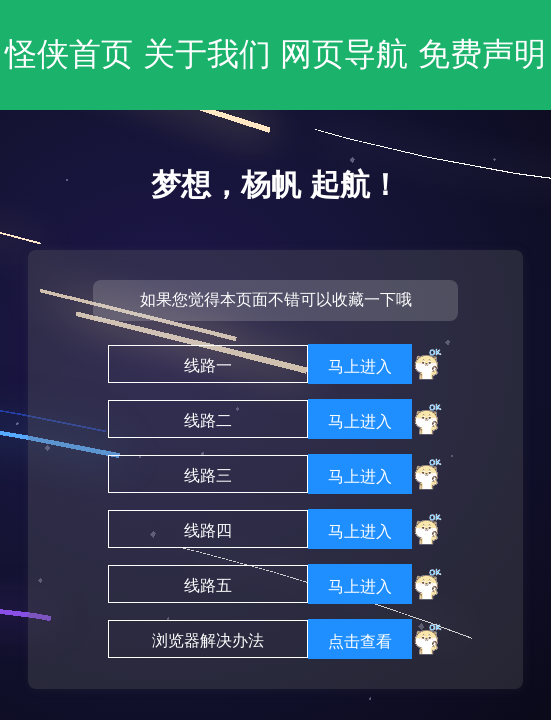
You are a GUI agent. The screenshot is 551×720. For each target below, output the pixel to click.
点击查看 (360, 641)
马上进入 (360, 366)
